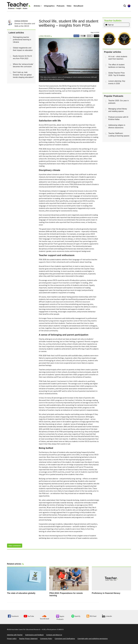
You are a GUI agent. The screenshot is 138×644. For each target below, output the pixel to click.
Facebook (13, 616)
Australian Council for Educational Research (26, 629)
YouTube (29, 616)
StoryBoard (78, 6)
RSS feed (91, 616)
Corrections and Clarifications (65, 639)
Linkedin (107, 616)
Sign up (109, 25)
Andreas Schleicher (21, 21)
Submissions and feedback (34, 635)
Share (76, 36)
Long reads (45, 36)
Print (96, 36)
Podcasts (61, 6)
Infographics (49, 6)
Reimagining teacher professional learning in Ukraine (22, 40)
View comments (15, 546)
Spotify (76, 616)
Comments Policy (46, 639)
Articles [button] (38, 6)
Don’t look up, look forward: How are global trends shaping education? (23, 75)
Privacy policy (12, 639)
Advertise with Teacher (15, 635)
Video (69, 6)
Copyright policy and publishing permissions (93, 639)
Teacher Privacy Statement (28, 639)
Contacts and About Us (54, 635)
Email (90, 36)
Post (83, 36)
